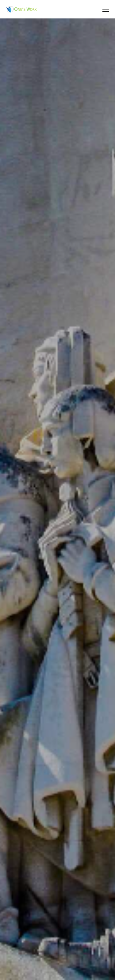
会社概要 (58, 887)
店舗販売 (58, 908)
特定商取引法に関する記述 (58, 950)
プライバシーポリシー (58, 940)
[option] (57, 120)
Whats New (58, 929)
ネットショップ (58, 919)
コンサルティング (58, 898)
